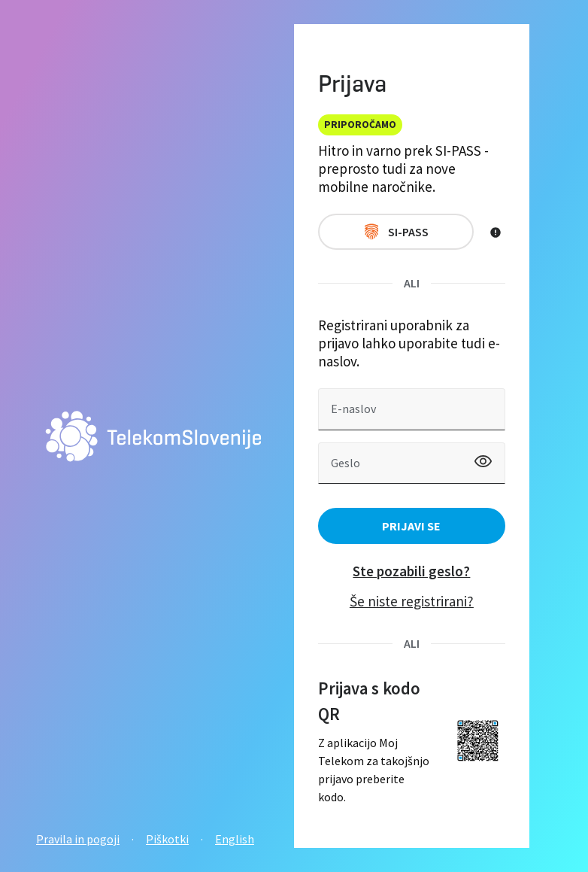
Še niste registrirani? (412, 601)
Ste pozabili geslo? (411, 571)
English (235, 839)
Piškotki (167, 839)
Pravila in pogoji (78, 839)
